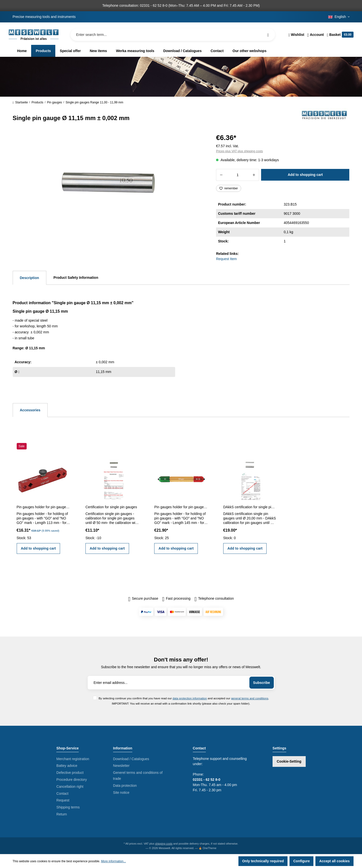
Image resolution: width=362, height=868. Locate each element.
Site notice (121, 793)
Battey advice (67, 766)
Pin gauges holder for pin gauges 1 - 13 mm (43, 507)
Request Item (226, 259)
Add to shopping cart (305, 175)
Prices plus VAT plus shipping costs (239, 151)
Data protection (125, 786)
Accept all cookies (334, 861)
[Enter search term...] (173, 35)
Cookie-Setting (289, 761)
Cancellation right (70, 787)
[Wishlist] (296, 35)
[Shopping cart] (339, 35)
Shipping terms (68, 807)
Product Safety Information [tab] (76, 278)
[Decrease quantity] (221, 175)
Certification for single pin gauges (111, 507)
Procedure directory (72, 780)
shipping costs (164, 844)
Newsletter (121, 766)
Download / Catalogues (131, 759)
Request (63, 800)
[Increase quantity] (254, 175)
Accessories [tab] (30, 410)
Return (62, 814)
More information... (113, 861)
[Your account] (316, 35)
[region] (109, 185)
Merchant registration (73, 759)
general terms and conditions (250, 698)
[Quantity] (238, 175)
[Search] (268, 35)
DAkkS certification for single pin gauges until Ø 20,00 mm (250, 507)
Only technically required (263, 861)
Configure (301, 861)
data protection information (190, 698)
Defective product (70, 773)
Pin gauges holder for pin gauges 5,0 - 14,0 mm (181, 507)
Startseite (20, 102)
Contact (62, 794)
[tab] (30, 278)
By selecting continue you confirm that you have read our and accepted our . (184, 698)
